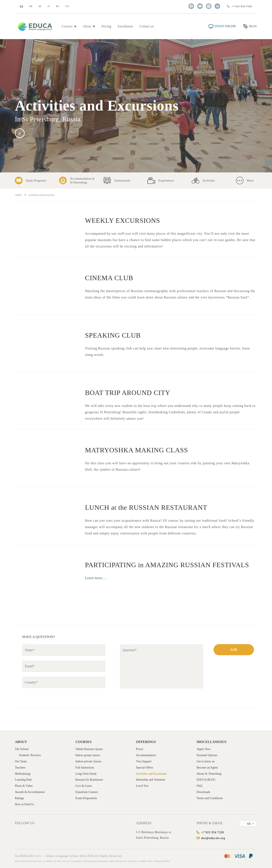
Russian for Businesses (89, 780)
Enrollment (125, 26)
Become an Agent (207, 768)
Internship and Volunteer (151, 780)
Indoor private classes (88, 762)
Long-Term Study (86, 774)
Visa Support (144, 762)
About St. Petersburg (209, 774)
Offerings (146, 742)
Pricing (106, 26)
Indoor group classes (88, 755)
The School (22, 749)
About (89, 26)
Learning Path (23, 780)
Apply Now (204, 749)
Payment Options (207, 755)
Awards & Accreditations (30, 792)
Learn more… (96, 578)
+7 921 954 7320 (242, 6)
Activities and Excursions (151, 774)
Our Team (21, 762)
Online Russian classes (89, 749)
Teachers (20, 768)
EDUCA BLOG (206, 780)
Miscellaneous (211, 742)
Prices (140, 749)
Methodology (23, 774)
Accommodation (146, 755)
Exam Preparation (86, 798)
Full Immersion (85, 768)
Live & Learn (84, 786)
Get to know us (206, 762)
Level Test (142, 786)
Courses (69, 26)
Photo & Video (24, 786)
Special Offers (144, 768)
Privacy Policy (163, 861)
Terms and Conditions (210, 798)
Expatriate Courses (87, 792)
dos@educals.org (213, 838)
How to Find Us (24, 805)
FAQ (199, 786)
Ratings (19, 798)
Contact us (147, 26)
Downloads (203, 792)
